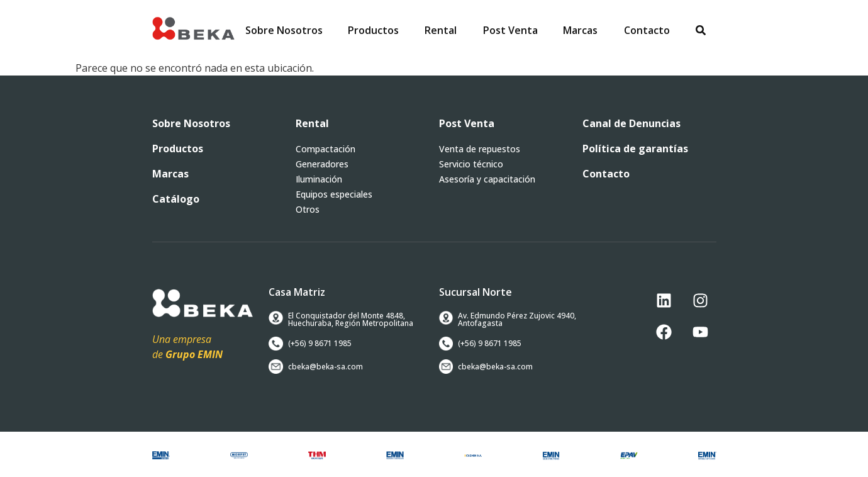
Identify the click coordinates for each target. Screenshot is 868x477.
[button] (373, 30)
